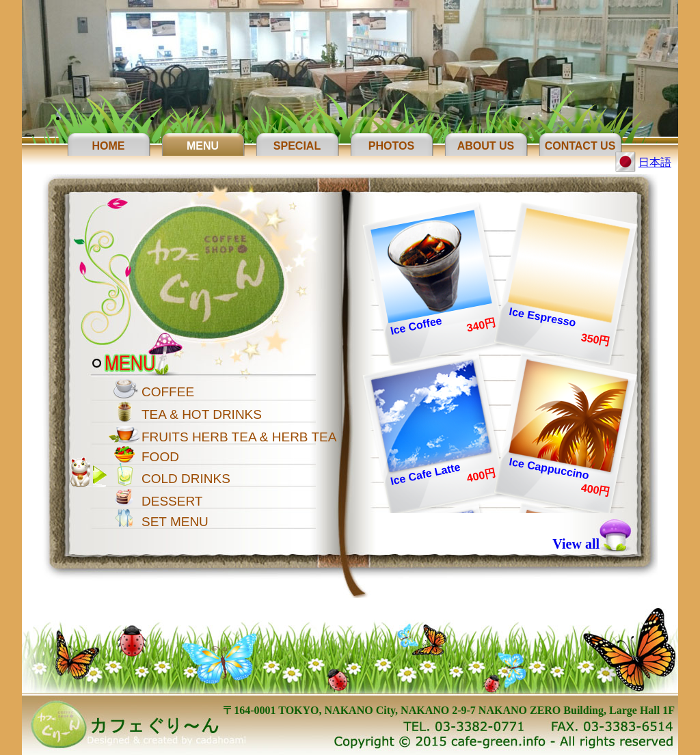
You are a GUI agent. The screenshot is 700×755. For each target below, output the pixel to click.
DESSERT (172, 501)
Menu (203, 146)
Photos (391, 146)
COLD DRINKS (186, 479)
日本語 (655, 162)
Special (297, 146)
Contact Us (580, 146)
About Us (486, 146)
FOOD (160, 457)
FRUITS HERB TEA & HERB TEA (239, 437)
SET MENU (175, 522)
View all (576, 544)
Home (109, 146)
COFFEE (168, 392)
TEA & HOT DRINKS (202, 414)
